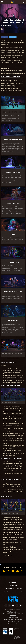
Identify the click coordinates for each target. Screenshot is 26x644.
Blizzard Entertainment (8, 28)
